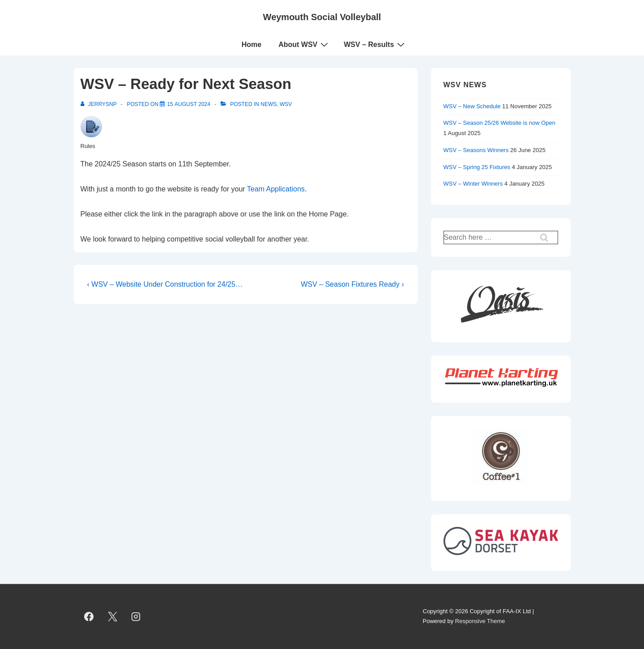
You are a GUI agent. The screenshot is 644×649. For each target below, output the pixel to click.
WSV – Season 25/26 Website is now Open (500, 123)
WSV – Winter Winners (473, 184)
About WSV (304, 44)
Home (252, 45)
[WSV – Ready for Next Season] (189, 104)
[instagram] (136, 616)
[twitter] (112, 616)
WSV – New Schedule (472, 106)
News (269, 104)
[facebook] (89, 616)
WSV (286, 104)
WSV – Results (375, 44)
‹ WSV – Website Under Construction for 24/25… (165, 284)
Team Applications (276, 189)
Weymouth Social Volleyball (322, 17)
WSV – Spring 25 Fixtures (477, 167)
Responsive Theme (480, 621)
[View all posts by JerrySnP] (99, 104)
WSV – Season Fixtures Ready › (352, 284)
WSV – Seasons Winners (476, 150)
